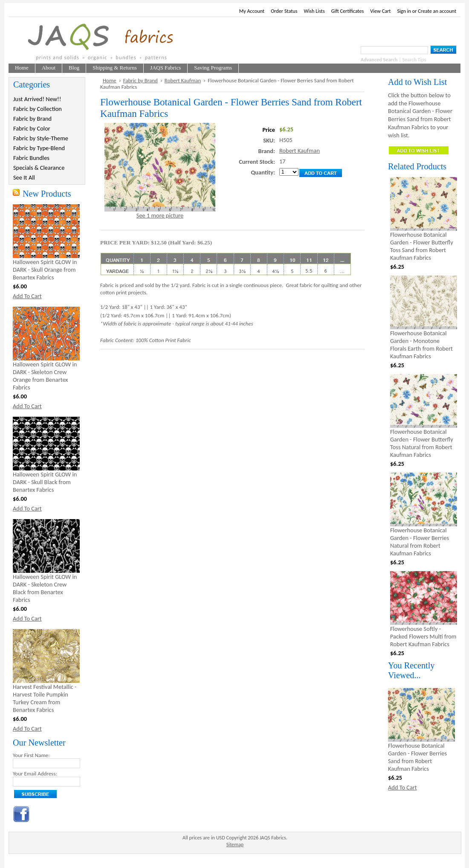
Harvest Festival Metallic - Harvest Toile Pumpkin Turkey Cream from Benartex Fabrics (45, 698)
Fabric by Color (32, 128)
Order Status (284, 11)
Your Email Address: (35, 774)
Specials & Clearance (39, 168)
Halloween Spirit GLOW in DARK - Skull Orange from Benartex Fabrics (45, 270)
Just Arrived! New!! (37, 99)
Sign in (404, 11)
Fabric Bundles (31, 158)
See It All (24, 177)
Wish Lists (314, 11)
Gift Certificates (348, 11)
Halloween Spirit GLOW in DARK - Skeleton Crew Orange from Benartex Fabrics (45, 376)
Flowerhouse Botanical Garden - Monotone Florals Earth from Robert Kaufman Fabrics (421, 345)
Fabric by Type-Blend (39, 148)
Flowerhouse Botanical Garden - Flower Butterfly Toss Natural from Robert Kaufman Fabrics (422, 443)
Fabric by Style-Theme (41, 138)
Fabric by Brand (32, 119)
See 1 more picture (160, 215)
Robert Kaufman (183, 80)
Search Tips (414, 60)
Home (110, 80)
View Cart (380, 11)
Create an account (437, 11)
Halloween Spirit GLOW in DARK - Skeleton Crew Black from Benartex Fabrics (45, 588)
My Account (252, 11)
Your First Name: (31, 755)
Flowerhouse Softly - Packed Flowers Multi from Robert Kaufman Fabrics (423, 636)
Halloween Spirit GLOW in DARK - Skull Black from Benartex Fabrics (45, 482)
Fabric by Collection (38, 109)
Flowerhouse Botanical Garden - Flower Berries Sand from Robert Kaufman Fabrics (417, 757)
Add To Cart (27, 296)
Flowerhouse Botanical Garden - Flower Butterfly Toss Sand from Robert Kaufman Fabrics (422, 246)
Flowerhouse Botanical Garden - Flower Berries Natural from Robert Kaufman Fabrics (420, 542)
